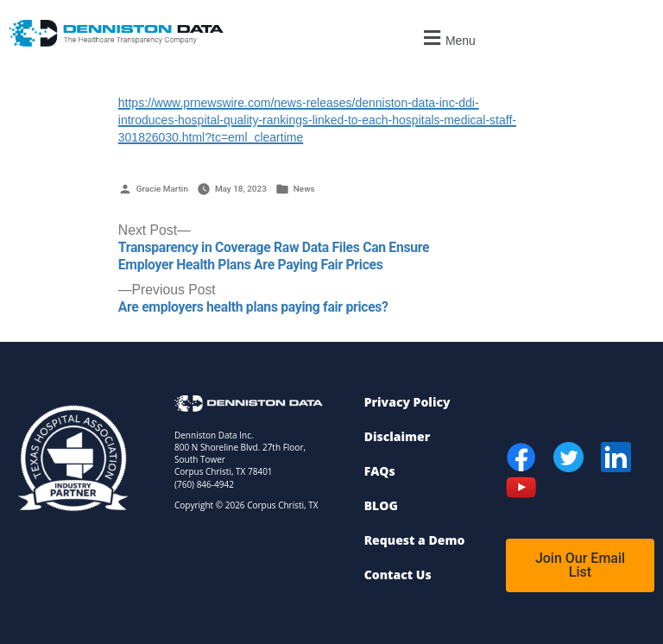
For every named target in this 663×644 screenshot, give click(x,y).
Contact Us (398, 575)
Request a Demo (415, 540)
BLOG (381, 505)
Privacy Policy (407, 402)
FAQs (380, 471)
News (304, 189)
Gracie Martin (162, 189)
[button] (448, 38)
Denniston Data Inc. (214, 435)
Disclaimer (398, 436)
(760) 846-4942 (204, 484)
